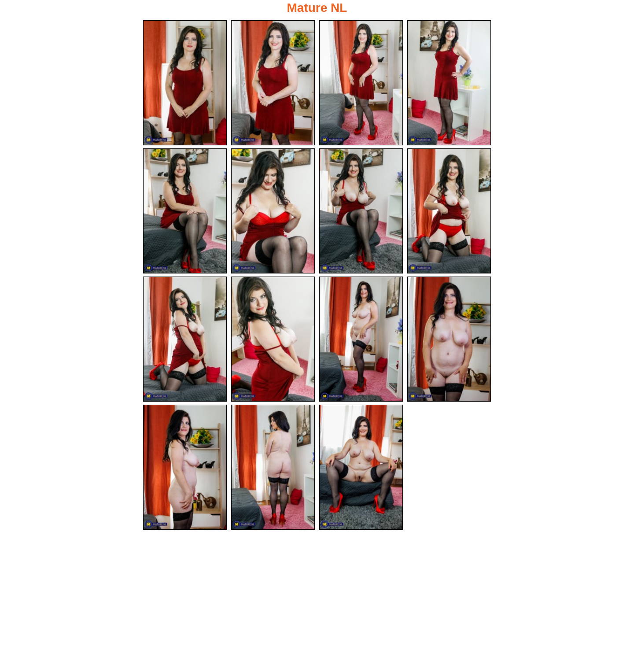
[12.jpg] (449, 339)
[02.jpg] (273, 83)
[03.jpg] (361, 83)
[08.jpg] (449, 211)
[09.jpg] (185, 339)
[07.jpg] (361, 211)
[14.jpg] (273, 467)
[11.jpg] (361, 339)
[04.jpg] (449, 83)
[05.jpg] (185, 211)
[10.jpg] (273, 339)
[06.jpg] (273, 211)
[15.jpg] (361, 467)
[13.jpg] (185, 467)
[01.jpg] (185, 83)
